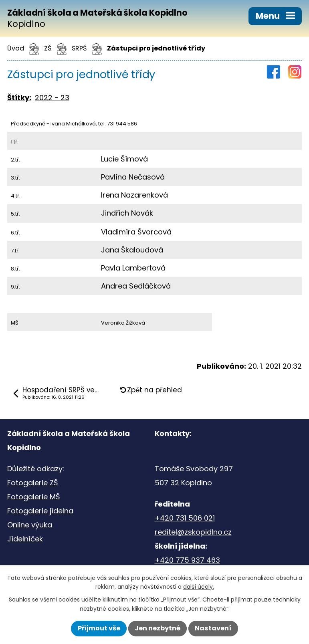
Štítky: (19, 98)
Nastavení (213, 628)
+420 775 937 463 (187, 560)
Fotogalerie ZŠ (33, 483)
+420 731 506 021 (185, 518)
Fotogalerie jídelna (40, 511)
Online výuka (30, 525)
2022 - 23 (52, 98)
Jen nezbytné (158, 628)
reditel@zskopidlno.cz (193, 532)
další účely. (199, 587)
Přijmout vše (99, 628)
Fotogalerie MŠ (34, 497)
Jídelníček (25, 539)
